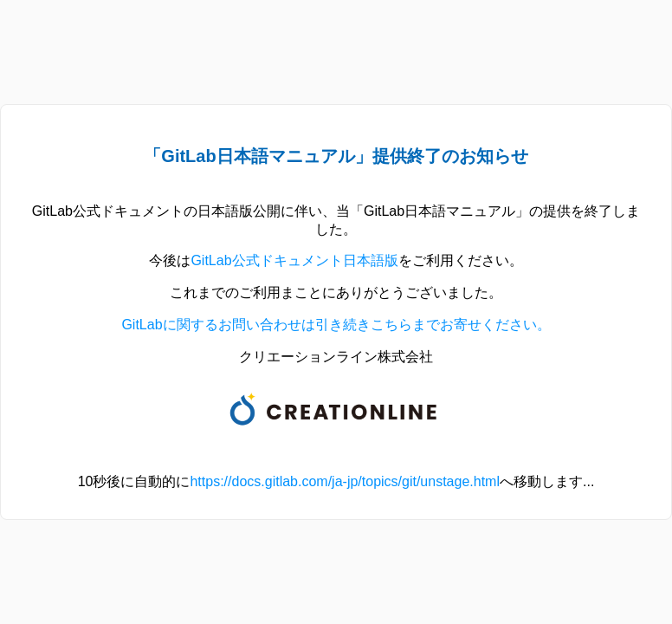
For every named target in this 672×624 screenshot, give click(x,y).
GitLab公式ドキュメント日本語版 (294, 260)
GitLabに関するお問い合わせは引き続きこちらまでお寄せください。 (336, 325)
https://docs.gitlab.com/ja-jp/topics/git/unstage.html (345, 481)
